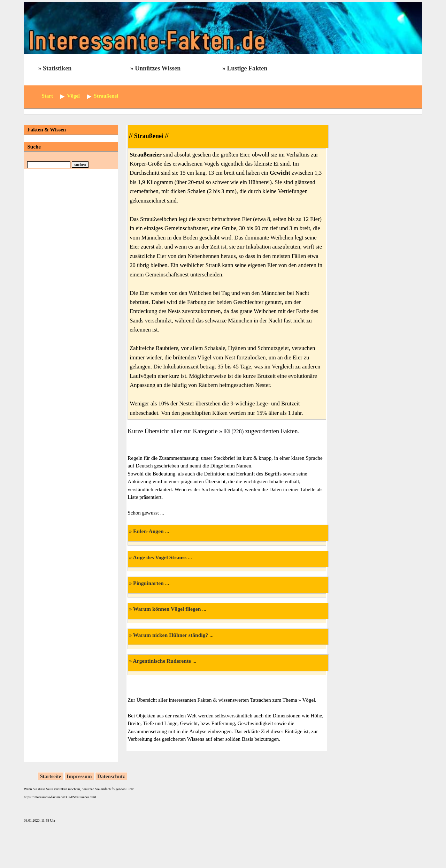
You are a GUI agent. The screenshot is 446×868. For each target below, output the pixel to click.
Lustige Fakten (247, 68)
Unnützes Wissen (158, 68)
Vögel (309, 700)
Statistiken (57, 68)
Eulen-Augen (148, 531)
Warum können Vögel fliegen (167, 609)
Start (47, 96)
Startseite (50, 776)
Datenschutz (111, 776)
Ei (228, 431)
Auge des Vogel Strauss (160, 557)
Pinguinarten (148, 583)
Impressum (79, 776)
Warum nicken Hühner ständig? (171, 635)
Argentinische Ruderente (162, 661)
